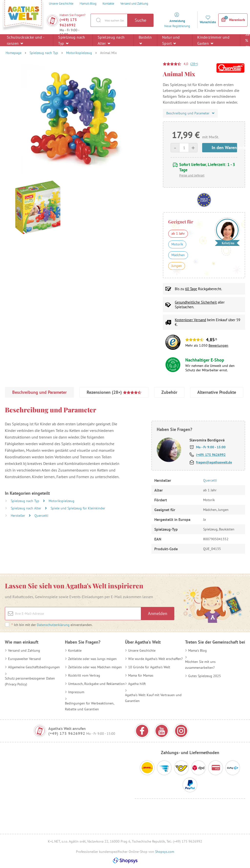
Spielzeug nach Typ (72, 40)
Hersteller (18, 516)
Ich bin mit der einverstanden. (52, 625)
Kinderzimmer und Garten (213, 40)
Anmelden (158, 613)
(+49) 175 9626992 (68, 22)
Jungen (177, 266)
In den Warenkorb (224, 148)
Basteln (145, 40)
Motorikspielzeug (79, 53)
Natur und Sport (171, 40)
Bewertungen (218, 345)
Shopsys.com (165, 852)
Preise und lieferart (192, 175)
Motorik (177, 244)
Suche (141, 20)
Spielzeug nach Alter (111, 40)
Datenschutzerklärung (53, 625)
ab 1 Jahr (178, 233)
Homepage (14, 53)
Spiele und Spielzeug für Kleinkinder (78, 508)
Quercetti (41, 516)
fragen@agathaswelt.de (214, 462)
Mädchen (178, 255)
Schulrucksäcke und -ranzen (26, 40)
